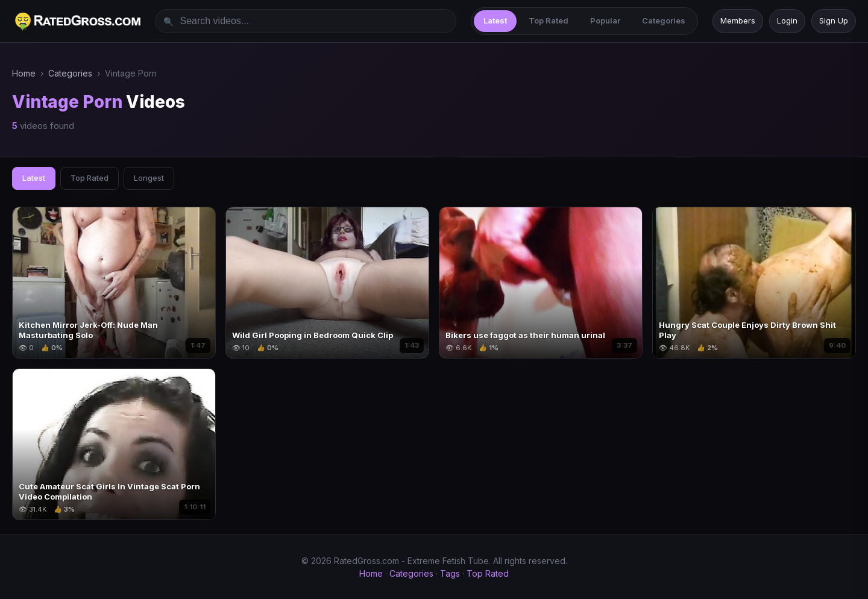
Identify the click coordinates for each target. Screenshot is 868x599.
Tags (450, 573)
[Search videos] (306, 21)
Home (24, 73)
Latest (495, 20)
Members (738, 20)
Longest (149, 178)
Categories (664, 20)
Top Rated (549, 20)
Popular (605, 20)
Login (787, 20)
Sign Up (834, 20)
